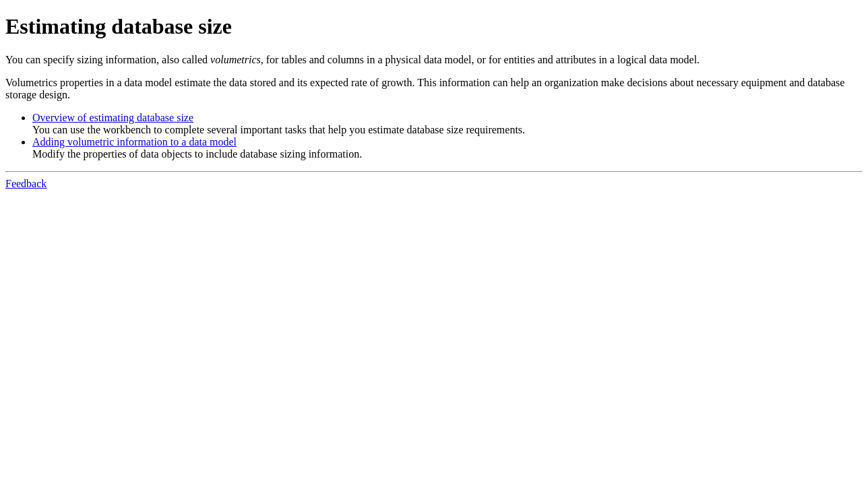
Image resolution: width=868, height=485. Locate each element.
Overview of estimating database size (113, 118)
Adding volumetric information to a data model (134, 142)
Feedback (26, 184)
